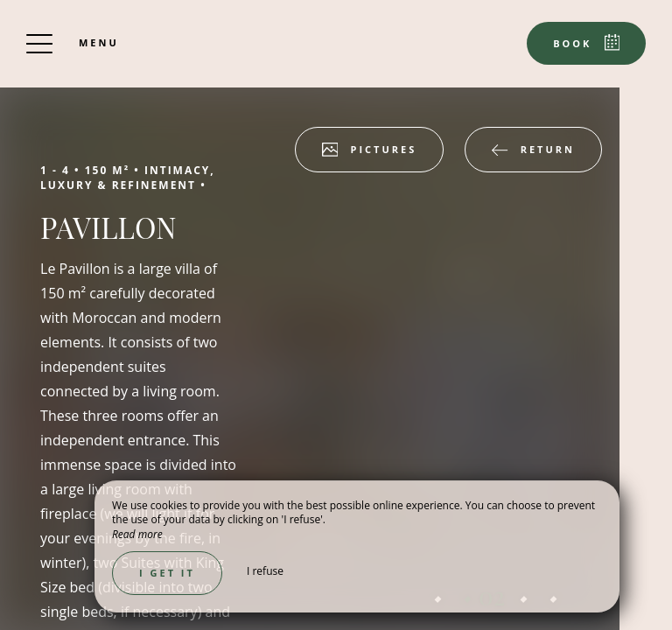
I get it (167, 573)
